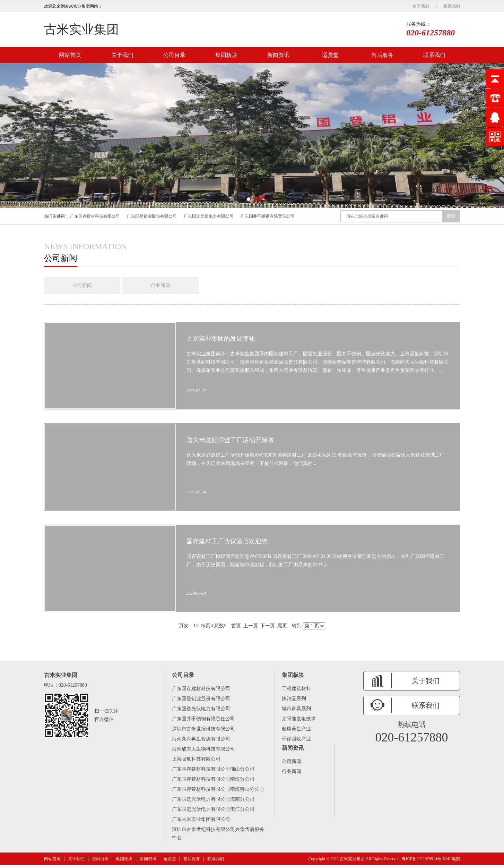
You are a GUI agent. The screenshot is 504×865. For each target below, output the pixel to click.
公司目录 (174, 55)
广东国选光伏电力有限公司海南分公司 (213, 799)
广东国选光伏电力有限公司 (209, 216)
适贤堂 (330, 55)
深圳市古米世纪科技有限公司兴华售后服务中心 (218, 834)
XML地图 (451, 859)
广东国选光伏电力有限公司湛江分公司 (213, 809)
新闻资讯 (278, 55)
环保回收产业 (296, 739)
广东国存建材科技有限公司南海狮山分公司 (218, 789)
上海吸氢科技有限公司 (196, 759)
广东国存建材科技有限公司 (95, 216)
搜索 (451, 216)
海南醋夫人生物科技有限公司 (203, 749)
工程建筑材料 (296, 689)
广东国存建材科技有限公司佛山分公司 (213, 769)
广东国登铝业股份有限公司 (152, 216)
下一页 (268, 626)
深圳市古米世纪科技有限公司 (203, 729)
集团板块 (226, 55)
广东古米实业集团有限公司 (201, 819)
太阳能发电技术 (299, 719)
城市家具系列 (296, 709)
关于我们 (421, 6)
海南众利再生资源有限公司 (201, 739)
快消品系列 (294, 699)
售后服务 (382, 55)
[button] (249, 199)
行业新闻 (160, 285)
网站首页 (70, 55)
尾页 (282, 626)
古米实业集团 (81, 29)
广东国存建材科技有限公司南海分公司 (213, 779)
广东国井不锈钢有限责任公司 (268, 216)
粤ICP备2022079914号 (422, 859)
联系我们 (452, 6)
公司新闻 (82, 285)
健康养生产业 (296, 729)
